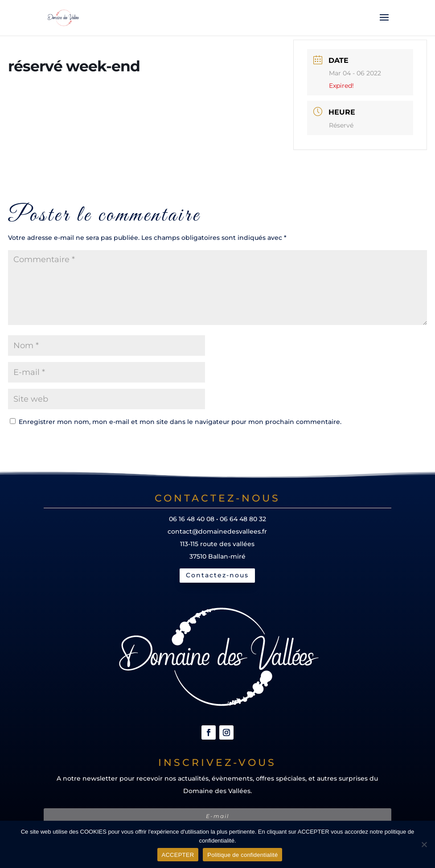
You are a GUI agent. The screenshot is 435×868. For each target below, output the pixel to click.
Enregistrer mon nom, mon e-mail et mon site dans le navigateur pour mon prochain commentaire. (180, 422)
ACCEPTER (178, 855)
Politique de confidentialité (242, 855)
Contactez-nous (217, 575)
